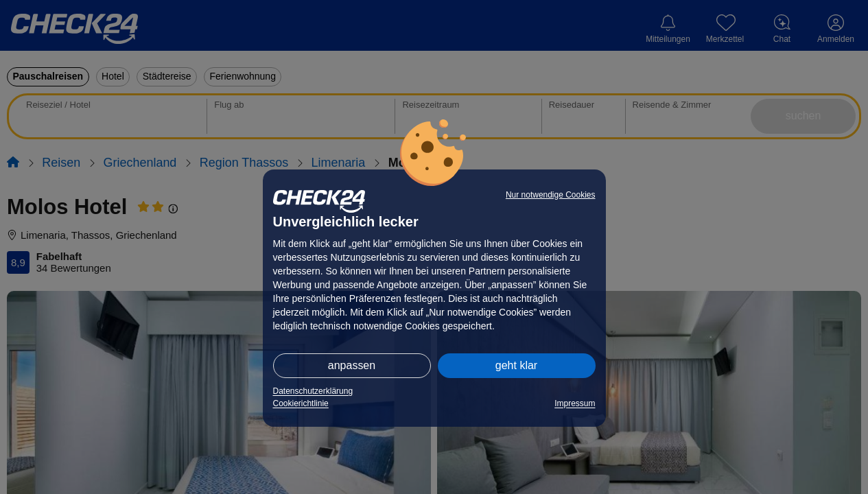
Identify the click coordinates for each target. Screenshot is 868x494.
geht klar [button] (516, 365)
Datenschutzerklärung (313, 391)
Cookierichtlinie (301, 403)
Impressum (575, 403)
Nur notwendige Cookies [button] (551, 195)
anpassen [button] (352, 365)
